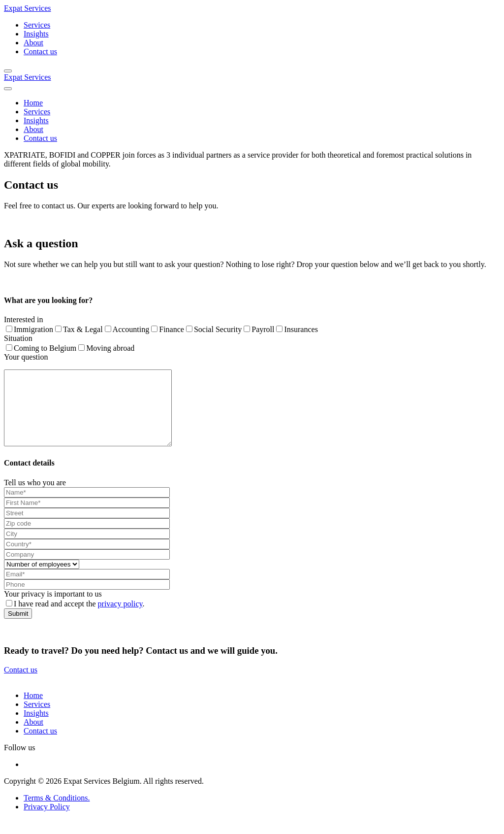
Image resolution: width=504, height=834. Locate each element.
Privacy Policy (47, 821)
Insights (36, 34)
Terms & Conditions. (57, 813)
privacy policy (120, 618)
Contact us (40, 51)
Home (33, 103)
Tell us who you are (35, 497)
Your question (26, 357)
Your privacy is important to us (53, 609)
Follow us (20, 762)
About (33, 43)
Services (37, 25)
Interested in (24, 319)
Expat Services (28, 8)
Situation (18, 338)
